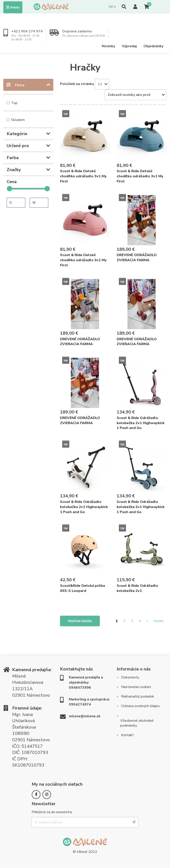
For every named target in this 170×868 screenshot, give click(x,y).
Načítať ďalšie (80, 621)
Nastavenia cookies (136, 687)
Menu (14, 7)
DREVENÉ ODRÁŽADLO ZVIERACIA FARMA (137, 258)
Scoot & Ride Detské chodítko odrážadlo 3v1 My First (83, 176)
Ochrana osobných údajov (140, 706)
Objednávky (153, 46)
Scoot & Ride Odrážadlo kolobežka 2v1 (137, 588)
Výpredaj (129, 46)
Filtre (20, 85)
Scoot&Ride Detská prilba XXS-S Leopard (82, 588)
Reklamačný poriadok (138, 696)
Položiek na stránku (77, 84)
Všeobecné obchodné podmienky (137, 723)
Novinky (108, 46)
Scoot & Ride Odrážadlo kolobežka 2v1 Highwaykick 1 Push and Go (141, 423)
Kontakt (127, 735)
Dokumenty (130, 677)
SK (111, 7)
